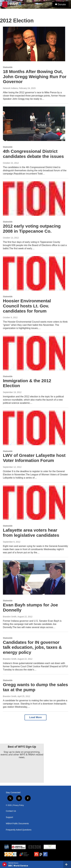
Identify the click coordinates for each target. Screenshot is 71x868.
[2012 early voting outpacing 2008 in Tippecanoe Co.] (34, 199)
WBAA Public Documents (17, 824)
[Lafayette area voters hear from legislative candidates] (34, 503)
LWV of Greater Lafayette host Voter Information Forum (34, 458)
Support (9, 817)
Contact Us (11, 811)
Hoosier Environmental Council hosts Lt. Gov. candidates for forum (27, 306)
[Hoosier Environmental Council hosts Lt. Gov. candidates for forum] (34, 273)
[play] (4, 864)
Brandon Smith (10, 617)
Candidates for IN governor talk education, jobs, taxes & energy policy (32, 647)
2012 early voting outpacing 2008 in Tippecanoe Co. (32, 229)
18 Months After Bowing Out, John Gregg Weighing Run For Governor (35, 77)
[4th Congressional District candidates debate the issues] (34, 124)
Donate (62, 4)
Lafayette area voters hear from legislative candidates (31, 533)
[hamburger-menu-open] (5, 4)
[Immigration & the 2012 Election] (34, 353)
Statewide (8, 67)
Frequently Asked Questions (19, 830)
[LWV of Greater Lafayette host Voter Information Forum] (34, 428)
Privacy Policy (18, 805)
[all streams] (67, 864)
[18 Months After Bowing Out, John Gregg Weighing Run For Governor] (34, 44)
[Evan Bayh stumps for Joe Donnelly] (34, 577)
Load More (35, 717)
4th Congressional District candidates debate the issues (33, 154)
